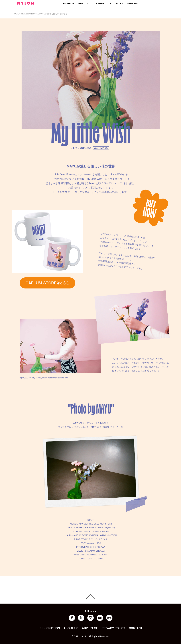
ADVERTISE (90, 628)
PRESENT (133, 3)
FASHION (69, 3)
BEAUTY (84, 3)
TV (110, 3)
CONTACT (136, 628)
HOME (16, 14)
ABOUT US (71, 628)
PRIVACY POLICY (113, 628)
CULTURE (99, 3)
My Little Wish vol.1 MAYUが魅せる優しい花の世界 (44, 14)
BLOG (119, 3)
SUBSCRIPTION (49, 628)
